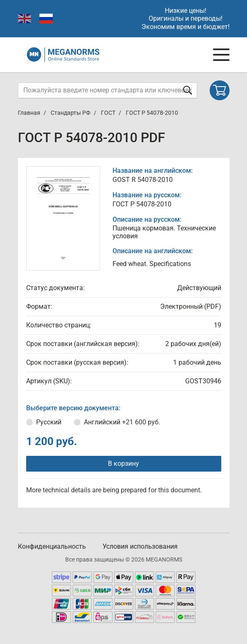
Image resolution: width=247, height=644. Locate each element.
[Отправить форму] (188, 90)
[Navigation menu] (221, 55)
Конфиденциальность (52, 546)
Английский (122, 422)
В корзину (124, 464)
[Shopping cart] (220, 90)
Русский (49, 422)
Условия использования (140, 546)
